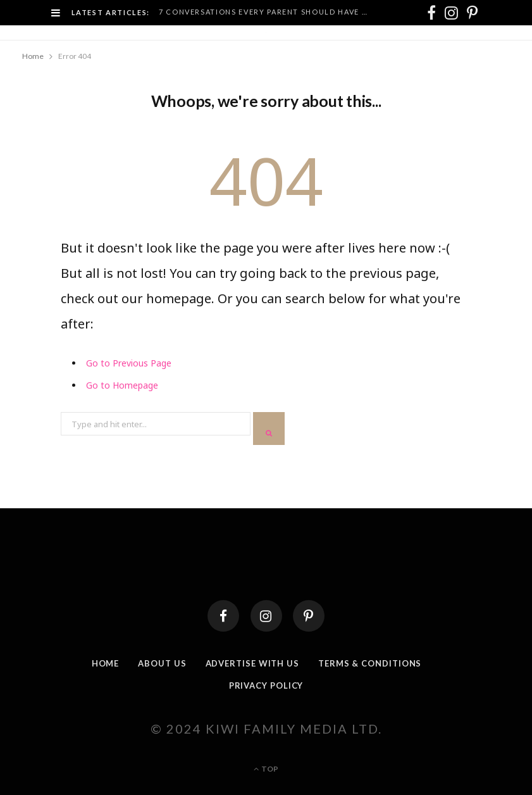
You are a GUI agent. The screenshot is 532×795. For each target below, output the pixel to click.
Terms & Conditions (370, 663)
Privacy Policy (266, 685)
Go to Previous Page (129, 363)
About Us (162, 663)
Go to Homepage (122, 385)
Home (106, 663)
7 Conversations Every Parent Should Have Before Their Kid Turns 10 (269, 12)
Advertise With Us (252, 663)
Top (266, 769)
